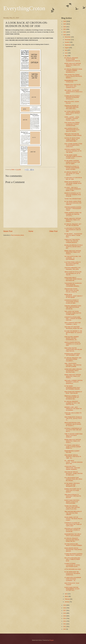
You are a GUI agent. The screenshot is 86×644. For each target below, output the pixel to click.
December (68, 37)
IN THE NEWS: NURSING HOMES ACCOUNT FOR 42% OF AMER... (72, 162)
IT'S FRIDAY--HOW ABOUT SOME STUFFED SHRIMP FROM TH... (73, 447)
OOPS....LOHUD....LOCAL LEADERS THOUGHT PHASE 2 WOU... (72, 119)
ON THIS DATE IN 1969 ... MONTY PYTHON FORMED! (73, 545)
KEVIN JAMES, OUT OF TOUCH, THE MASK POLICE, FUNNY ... (74, 519)
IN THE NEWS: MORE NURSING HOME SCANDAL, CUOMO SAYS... (73, 157)
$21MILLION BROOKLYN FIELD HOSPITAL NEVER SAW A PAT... (73, 247)
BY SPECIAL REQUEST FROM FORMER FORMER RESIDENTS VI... (73, 71)
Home (31, 231)
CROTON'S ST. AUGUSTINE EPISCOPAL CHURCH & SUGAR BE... (73, 530)
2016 (65, 613)
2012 (65, 624)
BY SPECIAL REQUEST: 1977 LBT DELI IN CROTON (73, 225)
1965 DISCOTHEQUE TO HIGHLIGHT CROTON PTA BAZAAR (73, 496)
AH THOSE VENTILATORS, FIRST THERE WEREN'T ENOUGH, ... (72, 113)
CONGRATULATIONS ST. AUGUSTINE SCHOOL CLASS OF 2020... (72, 302)
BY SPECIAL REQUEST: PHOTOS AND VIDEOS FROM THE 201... (72, 540)
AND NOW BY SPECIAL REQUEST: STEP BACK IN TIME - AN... (73, 457)
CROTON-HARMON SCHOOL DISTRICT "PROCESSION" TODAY (73, 209)
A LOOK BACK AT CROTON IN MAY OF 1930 (73, 178)
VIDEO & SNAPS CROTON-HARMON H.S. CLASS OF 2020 (73, 344)
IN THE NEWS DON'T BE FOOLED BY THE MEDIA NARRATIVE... (72, 573)
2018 (65, 608)
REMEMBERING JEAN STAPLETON (71, 81)
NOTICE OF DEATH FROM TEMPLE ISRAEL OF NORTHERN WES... (72, 140)
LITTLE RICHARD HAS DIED (73, 569)
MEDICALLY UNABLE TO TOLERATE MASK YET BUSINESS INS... (72, 397)
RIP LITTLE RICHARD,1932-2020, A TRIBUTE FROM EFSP (72, 559)
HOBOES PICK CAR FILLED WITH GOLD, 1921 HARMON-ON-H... (73, 86)
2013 (65, 621)
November (68, 40)
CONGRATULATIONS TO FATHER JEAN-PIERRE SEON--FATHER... (72, 168)
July (66, 50)
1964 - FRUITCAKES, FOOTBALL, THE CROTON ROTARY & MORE (73, 365)
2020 (65, 35)
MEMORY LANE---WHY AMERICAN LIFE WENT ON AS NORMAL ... (73, 409)
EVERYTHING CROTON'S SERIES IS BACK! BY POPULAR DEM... (72, 502)
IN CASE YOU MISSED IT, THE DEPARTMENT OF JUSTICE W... (73, 333)
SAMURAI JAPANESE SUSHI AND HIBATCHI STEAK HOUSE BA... (73, 307)
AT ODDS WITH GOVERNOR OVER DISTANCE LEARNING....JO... (73, 579)
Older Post (53, 231)
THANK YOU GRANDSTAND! (73, 199)
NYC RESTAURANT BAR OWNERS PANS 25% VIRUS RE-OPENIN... (73, 479)
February (67, 599)
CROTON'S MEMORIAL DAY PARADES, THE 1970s (73, 268)
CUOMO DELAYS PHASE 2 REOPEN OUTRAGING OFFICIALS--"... (72, 97)
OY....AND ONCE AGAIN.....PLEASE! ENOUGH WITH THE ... (73, 462)
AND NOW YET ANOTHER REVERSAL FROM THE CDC (73, 328)
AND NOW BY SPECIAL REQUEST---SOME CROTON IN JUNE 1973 (73, 473)
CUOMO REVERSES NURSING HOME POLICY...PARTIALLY (73, 555)
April (66, 594)
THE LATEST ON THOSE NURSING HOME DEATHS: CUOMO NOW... (73, 313)
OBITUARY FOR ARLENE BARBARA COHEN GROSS (73, 135)
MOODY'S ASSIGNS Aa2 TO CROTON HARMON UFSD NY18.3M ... (73, 195)
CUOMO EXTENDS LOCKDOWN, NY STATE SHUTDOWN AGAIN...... (72, 565)
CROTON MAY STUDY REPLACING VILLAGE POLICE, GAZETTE (72, 290)
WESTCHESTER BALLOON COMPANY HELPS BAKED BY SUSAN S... (73, 424)
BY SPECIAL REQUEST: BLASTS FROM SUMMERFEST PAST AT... (73, 59)
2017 (65, 610)
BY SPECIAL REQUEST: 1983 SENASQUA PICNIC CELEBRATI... (73, 359)
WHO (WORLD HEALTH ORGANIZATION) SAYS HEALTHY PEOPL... (72, 130)
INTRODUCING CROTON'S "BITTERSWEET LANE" (72, 354)
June (66, 53)
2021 (65, 32)
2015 (65, 616)
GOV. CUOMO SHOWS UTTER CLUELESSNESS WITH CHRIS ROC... (73, 145)
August (67, 48)
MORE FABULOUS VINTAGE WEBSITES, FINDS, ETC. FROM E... (73, 65)
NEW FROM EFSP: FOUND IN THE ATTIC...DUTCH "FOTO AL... (73, 419)
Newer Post (8, 231)
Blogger (52, 640)
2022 (65, 29)
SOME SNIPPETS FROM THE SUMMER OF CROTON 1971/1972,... (73, 214)
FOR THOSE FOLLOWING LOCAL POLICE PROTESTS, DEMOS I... (73, 76)
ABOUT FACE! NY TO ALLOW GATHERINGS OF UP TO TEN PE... (73, 273)
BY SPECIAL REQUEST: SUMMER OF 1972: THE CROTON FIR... (72, 403)
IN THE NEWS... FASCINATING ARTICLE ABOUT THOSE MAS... (73, 235)
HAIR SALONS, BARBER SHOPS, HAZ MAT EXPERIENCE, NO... (72, 338)
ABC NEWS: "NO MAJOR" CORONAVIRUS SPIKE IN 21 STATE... (73, 92)
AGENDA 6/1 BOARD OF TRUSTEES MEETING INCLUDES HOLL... (72, 107)
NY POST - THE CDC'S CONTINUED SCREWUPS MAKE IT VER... (73, 189)
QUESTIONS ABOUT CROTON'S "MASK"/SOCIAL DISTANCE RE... (73, 279)
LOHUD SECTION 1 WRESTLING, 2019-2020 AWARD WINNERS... (72, 468)
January (67, 602)
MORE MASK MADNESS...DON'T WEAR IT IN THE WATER (73, 296)
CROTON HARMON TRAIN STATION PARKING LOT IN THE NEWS (73, 151)
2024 (65, 27)
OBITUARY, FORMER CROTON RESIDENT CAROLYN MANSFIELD (73, 382)
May (66, 56)
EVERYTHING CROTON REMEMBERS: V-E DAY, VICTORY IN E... (72, 589)
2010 (65, 629)
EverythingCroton (24, 8)
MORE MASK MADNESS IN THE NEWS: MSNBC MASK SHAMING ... (73, 183)
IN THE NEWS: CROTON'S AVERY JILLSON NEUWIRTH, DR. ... (72, 485)
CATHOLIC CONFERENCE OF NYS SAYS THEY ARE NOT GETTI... (73, 430)
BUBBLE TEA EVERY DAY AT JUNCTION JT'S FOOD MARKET (73, 490)
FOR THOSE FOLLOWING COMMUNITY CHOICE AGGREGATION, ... (72, 124)
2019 (65, 605)
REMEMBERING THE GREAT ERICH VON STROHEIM (73, 535)
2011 (65, 626)
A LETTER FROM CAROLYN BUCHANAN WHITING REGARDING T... (73, 264)
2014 (65, 618)
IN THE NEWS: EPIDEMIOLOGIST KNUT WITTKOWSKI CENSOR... (73, 388)
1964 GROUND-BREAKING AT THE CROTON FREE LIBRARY (73, 513)
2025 (65, 24)
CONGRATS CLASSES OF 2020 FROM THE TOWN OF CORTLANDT (73, 524)
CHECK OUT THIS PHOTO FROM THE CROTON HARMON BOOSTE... (72, 241)
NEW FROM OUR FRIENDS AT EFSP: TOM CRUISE (73, 392)
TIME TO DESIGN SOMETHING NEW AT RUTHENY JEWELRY (73, 435)
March (67, 596)
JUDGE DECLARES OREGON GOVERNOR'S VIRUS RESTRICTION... (73, 371)
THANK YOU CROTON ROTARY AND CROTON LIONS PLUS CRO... (72, 507)
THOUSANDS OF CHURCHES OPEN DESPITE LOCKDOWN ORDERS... (73, 285)
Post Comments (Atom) (17, 235)
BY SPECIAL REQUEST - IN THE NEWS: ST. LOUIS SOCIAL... (72, 174)
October (67, 42)
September (68, 45)
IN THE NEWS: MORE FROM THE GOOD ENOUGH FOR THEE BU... (73, 203)
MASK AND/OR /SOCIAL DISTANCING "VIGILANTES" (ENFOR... (73, 550)
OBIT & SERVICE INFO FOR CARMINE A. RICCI (73, 323)
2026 (65, 21)
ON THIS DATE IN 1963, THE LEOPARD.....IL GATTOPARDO (73, 258)
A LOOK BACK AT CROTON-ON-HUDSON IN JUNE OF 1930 (73, 230)
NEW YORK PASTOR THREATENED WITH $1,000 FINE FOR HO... (73, 350)
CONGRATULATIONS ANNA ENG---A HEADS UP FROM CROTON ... (73, 319)
